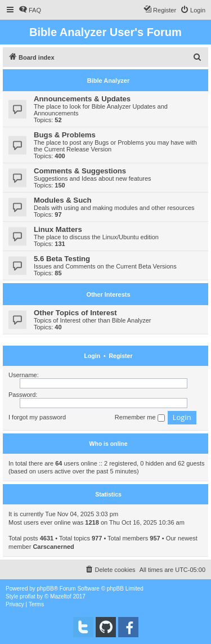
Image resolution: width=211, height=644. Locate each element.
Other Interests (108, 294)
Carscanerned (53, 547)
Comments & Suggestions (80, 171)
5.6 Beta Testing (62, 259)
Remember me (140, 418)
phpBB (46, 589)
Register (120, 356)
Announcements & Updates (82, 99)
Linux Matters (58, 229)
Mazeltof (61, 596)
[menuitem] (30, 10)
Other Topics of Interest (75, 313)
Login (93, 356)
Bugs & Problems (65, 135)
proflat (28, 596)
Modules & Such (63, 200)
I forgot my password (37, 417)
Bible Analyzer (108, 80)
